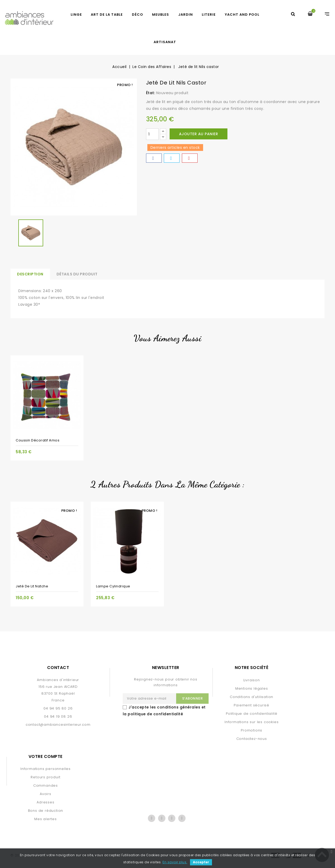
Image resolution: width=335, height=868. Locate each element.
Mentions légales (252, 688)
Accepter (201, 862)
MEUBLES (161, 15)
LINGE (76, 15)
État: (151, 93)
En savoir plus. (175, 862)
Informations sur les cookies (252, 722)
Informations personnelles (46, 769)
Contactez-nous (252, 739)
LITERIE (209, 15)
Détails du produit (77, 274)
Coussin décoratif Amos (38, 440)
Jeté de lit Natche (32, 586)
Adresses (45, 802)
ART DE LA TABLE (107, 15)
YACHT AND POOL (242, 15)
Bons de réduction (46, 811)
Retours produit (45, 777)
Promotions (252, 730)
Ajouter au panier (199, 134)
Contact (58, 668)
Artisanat (165, 42)
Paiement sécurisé (252, 705)
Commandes (46, 785)
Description (30, 274)
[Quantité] (152, 134)
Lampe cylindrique (113, 586)
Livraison (252, 680)
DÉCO (138, 15)
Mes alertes (46, 819)
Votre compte (46, 756)
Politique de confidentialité (252, 714)
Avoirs (46, 794)
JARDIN (186, 15)
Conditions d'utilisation (252, 697)
